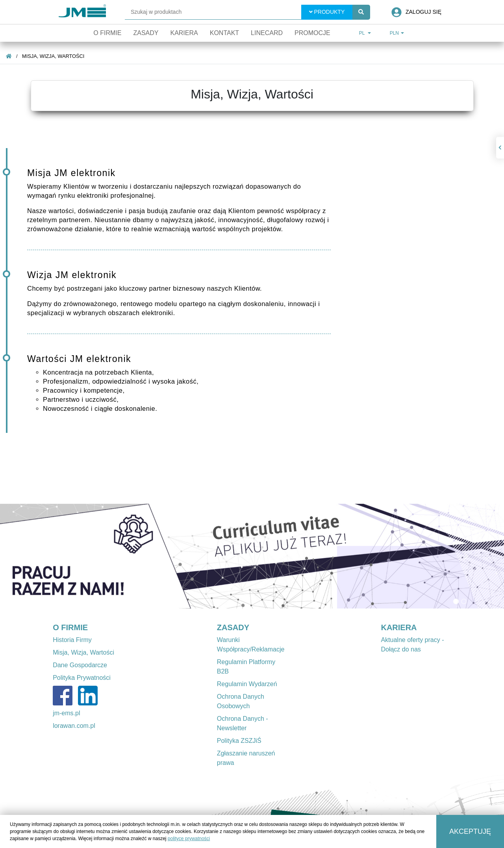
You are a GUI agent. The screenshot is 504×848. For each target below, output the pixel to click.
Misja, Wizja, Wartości (53, 56)
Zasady (146, 33)
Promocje (312, 33)
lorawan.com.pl (74, 726)
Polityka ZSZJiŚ (239, 741)
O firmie (107, 33)
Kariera (184, 33)
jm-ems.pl (66, 713)
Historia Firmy (72, 640)
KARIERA (399, 627)
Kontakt (224, 33)
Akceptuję (470, 831)
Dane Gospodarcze (80, 665)
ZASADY (233, 627)
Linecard (267, 33)
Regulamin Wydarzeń (247, 684)
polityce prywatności (189, 839)
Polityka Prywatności (82, 678)
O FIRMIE (70, 627)
